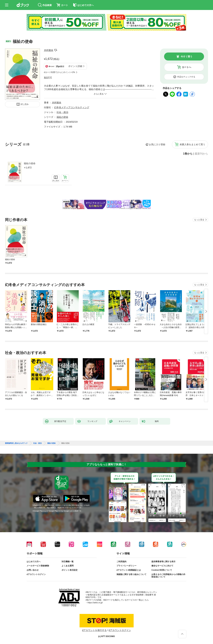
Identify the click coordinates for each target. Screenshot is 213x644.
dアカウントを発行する (94, 630)
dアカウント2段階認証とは (129, 570)
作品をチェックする (186, 77)
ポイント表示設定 (70, 570)
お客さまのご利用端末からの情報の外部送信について (168, 576)
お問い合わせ (33, 570)
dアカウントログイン (36, 574)
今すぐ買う (187, 57)
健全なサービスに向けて (162, 566)
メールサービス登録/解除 (38, 566)
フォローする (56, 50)
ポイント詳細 (75, 66)
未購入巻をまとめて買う (192, 144)
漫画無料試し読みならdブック (16, 443)
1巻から (188, 154)
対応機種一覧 (68, 562)
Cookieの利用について (162, 570)
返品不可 (48, 77)
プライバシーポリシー (126, 566)
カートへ (187, 67)
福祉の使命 (30, 163)
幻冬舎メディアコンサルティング (72, 107)
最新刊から (201, 154)
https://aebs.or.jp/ (95, 603)
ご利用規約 (121, 562)
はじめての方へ (34, 562)
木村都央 (49, 50)
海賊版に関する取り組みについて (131, 574)
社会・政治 (62, 112)
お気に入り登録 (157, 144)
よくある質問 (68, 566)
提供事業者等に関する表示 (163, 562)
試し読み (25, 104)
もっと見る (199, 220)
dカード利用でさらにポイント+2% (59, 72)
